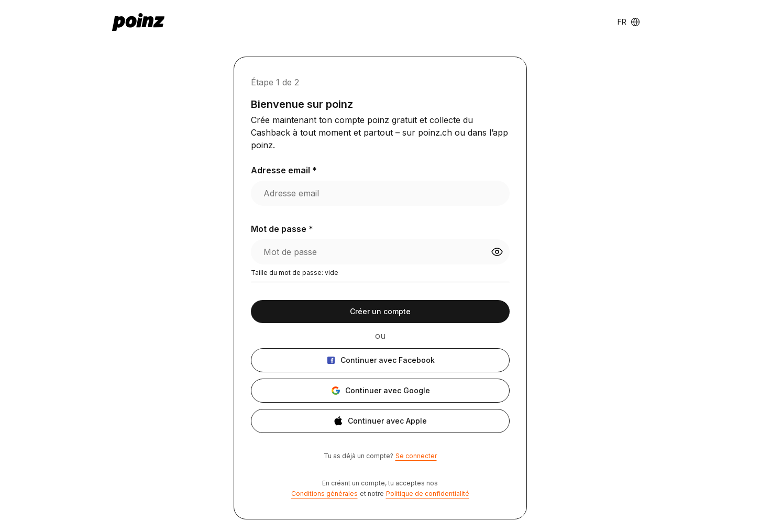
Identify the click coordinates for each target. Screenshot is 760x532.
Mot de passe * (282, 229)
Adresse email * (284, 170)
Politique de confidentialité (428, 494)
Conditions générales (324, 494)
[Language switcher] (629, 22)
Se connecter (416, 456)
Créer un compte (380, 311)
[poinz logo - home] (138, 22)
